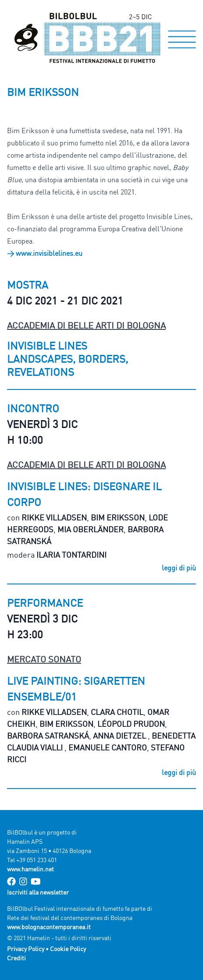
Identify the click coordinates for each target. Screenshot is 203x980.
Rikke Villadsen (54, 517)
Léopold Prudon (131, 724)
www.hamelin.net (30, 869)
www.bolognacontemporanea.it (49, 927)
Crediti (16, 958)
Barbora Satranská (48, 736)
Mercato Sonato (44, 659)
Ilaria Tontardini (71, 555)
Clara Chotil (117, 712)
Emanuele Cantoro (108, 747)
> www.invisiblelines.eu (45, 253)
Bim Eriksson (118, 517)
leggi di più (179, 568)
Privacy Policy (26, 949)
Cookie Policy (68, 949)
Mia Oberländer (91, 529)
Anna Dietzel (120, 736)
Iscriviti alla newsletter (38, 892)
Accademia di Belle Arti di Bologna (86, 325)
